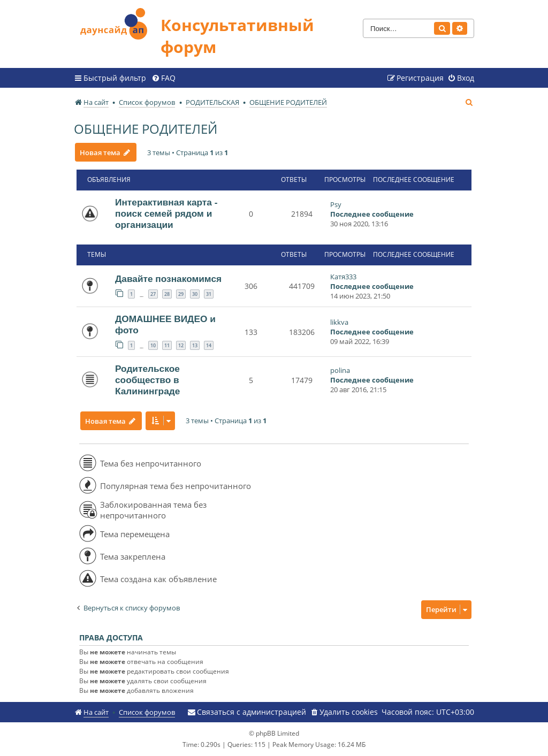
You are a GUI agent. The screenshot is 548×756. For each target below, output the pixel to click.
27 (153, 294)
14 (209, 345)
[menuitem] (163, 78)
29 (181, 294)
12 (181, 345)
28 (167, 294)
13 (195, 345)
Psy (336, 204)
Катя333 (343, 277)
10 (153, 345)
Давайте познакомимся (168, 279)
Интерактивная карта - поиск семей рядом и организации (166, 213)
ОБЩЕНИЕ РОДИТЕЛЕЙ (146, 129)
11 (167, 345)
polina (340, 370)
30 (195, 294)
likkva (339, 322)
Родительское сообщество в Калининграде (147, 380)
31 (209, 294)
